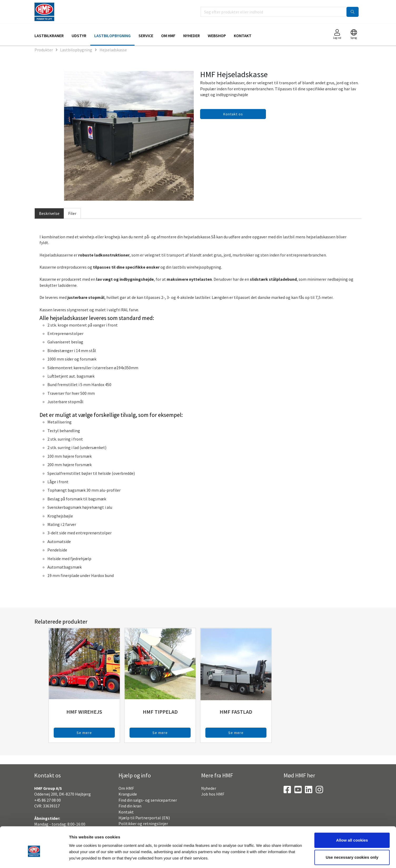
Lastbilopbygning (112, 36)
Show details (275, 858)
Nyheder (192, 36)
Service (146, 36)
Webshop (217, 36)
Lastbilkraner (49, 36)
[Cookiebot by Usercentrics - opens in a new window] (34, 858)
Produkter (44, 50)
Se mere (84, 733)
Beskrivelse (49, 213)
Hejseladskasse (113, 50)
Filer (72, 213)
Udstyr (79, 36)
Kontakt (243, 36)
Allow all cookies (352, 816)
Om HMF (168, 36)
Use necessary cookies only (352, 833)
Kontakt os (233, 114)
